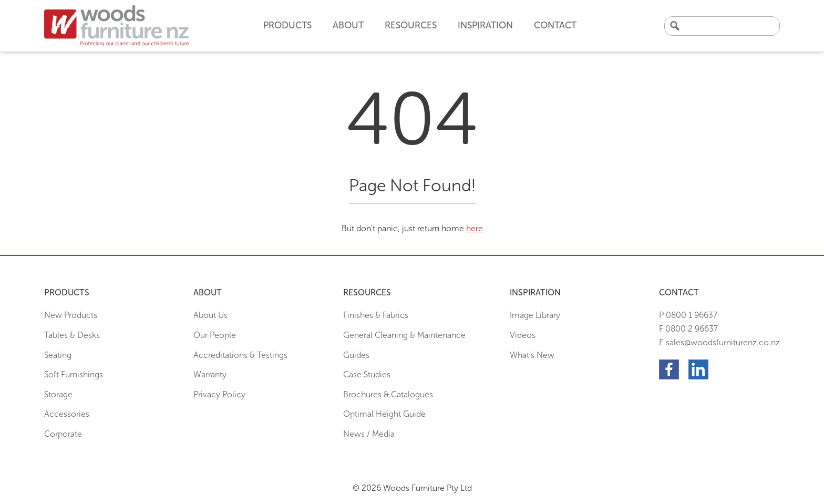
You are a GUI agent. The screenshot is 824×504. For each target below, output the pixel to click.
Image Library (535, 315)
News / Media (369, 434)
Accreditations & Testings (240, 355)
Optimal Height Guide (384, 414)
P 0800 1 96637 (688, 315)
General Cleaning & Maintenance (404, 335)
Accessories (67, 414)
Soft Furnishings (74, 374)
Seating (58, 355)
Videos (523, 335)
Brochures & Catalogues (388, 394)
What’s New (532, 355)
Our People (215, 335)
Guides (356, 355)
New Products (71, 315)
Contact (555, 25)
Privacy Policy (219, 394)
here (475, 228)
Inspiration (485, 25)
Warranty (210, 374)
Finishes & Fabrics (376, 315)
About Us (210, 315)
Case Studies (367, 374)
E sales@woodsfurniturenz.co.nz (719, 342)
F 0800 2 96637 (688, 329)
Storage (58, 394)
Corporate (63, 434)
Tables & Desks (72, 335)
